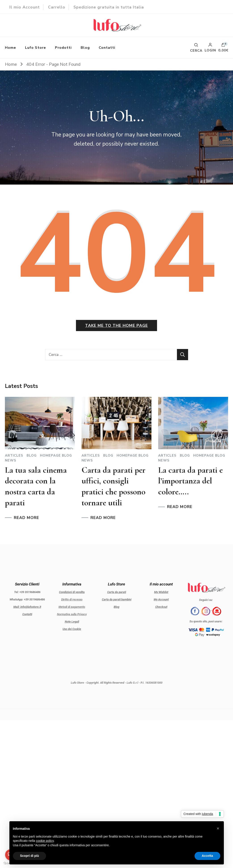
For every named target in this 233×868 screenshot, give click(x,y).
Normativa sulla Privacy (72, 614)
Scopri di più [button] (30, 856)
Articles (14, 456)
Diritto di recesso (72, 599)
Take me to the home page (116, 325)
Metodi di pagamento (72, 607)
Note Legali (72, 622)
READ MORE (26, 518)
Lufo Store (36, 48)
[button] (218, 828)
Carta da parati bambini (117, 599)
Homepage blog (56, 456)
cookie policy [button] (45, 841)
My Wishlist (161, 592)
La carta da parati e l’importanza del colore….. (190, 481)
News (11, 461)
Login (210, 48)
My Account (161, 599)
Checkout (161, 607)
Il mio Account (25, 7)
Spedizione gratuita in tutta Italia (109, 7)
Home (10, 48)
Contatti (107, 48)
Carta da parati (117, 592)
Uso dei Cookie (72, 629)
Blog (85, 48)
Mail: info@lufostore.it (27, 607)
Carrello (57, 7)
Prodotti (63, 48)
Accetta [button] (207, 856)
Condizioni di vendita (72, 592)
